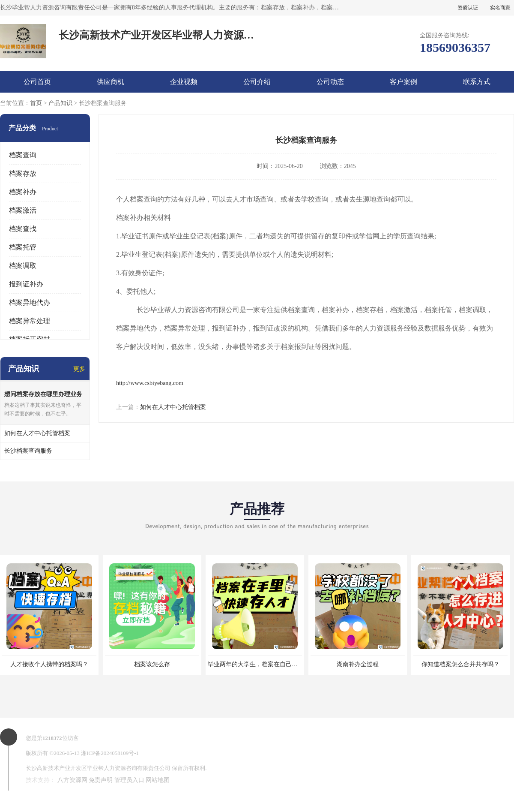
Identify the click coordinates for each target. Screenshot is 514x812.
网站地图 (158, 780)
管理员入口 (129, 780)
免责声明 (101, 780)
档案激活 (23, 210)
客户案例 (403, 82)
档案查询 (23, 155)
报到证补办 (26, 284)
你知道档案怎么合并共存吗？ (460, 664)
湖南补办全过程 (358, 664)
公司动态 (330, 82)
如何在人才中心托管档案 (173, 407)
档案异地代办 (30, 302)
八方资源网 (72, 780)
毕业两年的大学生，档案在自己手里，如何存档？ (274, 664)
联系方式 (477, 82)
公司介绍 (257, 82)
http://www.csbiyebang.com (150, 383)
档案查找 (23, 229)
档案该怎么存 (152, 664)
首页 (36, 103)
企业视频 (184, 82)
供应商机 (111, 82)
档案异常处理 (30, 321)
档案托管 (23, 247)
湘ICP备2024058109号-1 (110, 753)
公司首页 (37, 82)
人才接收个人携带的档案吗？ (49, 664)
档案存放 (23, 173)
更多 (79, 369)
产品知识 (60, 103)
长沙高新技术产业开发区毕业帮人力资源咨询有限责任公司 (98, 768)
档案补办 (23, 192)
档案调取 (23, 266)
